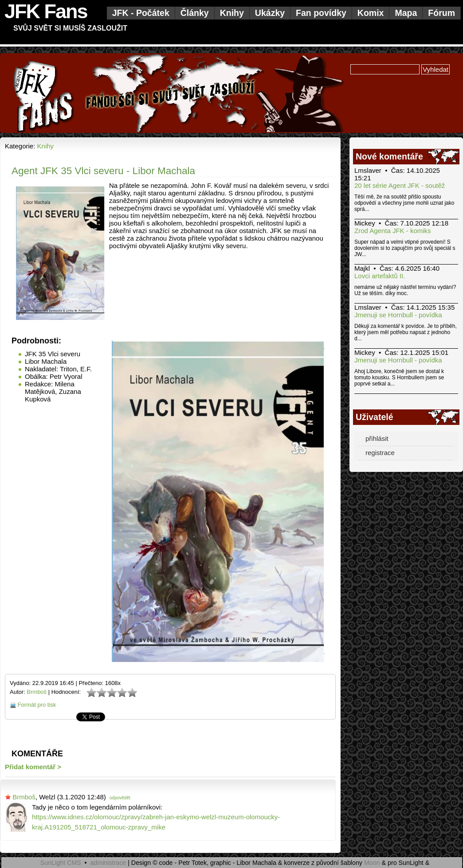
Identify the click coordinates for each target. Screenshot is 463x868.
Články (195, 13)
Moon (372, 863)
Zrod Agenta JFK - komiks (393, 231)
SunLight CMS (61, 863)
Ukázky (270, 13)
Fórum (441, 13)
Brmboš (37, 692)
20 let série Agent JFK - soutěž (400, 185)
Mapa (406, 13)
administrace (108, 863)
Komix (371, 13)
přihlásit (377, 438)
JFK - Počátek (141, 13)
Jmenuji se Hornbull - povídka (398, 315)
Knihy (232, 13)
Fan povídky (321, 13)
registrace (380, 453)
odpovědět (120, 798)
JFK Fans (46, 11)
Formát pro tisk (37, 705)
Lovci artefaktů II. (380, 276)
